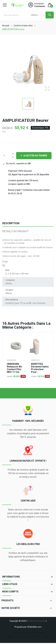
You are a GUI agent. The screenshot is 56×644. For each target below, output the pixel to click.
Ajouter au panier (35, 156)
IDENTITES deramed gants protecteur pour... (40, 368)
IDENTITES (35, 360)
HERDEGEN (11, 360)
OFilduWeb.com (34, 627)
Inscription (39, 4)
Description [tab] (11, 223)
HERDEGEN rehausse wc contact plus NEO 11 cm (14, 368)
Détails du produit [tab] (15, 231)
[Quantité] (7, 156)
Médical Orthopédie (37, 621)
